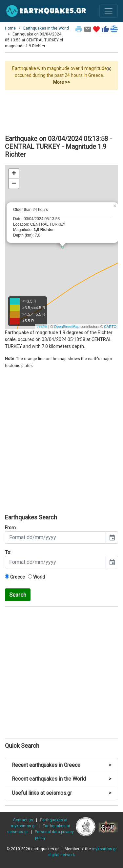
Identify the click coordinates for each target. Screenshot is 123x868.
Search (18, 595)
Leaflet (42, 327)
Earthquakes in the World (46, 28)
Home (10, 28)
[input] (55, 537)
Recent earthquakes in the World (61, 779)
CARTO (110, 327)
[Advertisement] (61, 110)
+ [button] (14, 174)
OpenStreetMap (67, 327)
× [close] (109, 69)
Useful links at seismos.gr (61, 793)
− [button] (14, 184)
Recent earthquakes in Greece (61, 765)
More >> (62, 82)
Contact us (23, 820)
